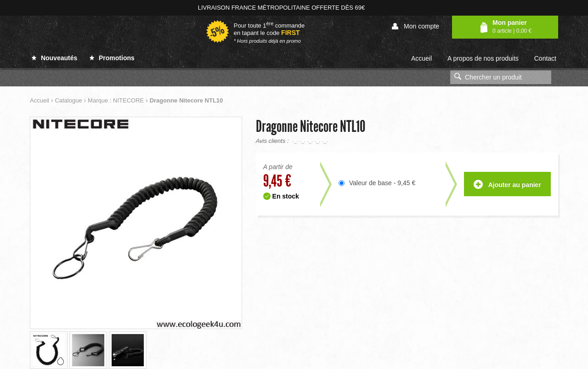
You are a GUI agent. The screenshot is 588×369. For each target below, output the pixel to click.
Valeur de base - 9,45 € (382, 183)
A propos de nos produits (483, 58)
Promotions (112, 58)
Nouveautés (54, 58)
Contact (545, 58)
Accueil (421, 58)
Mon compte (416, 26)
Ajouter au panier (507, 185)
